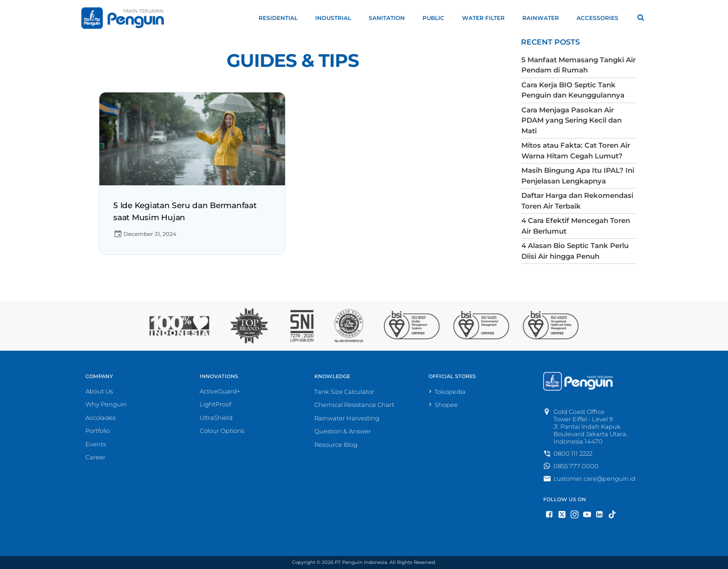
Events (96, 444)
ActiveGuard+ (220, 391)
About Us (99, 391)
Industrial (337, 18)
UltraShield (216, 418)
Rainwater (545, 18)
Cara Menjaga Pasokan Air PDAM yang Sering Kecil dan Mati (572, 120)
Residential (282, 18)
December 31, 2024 (145, 234)
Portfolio (98, 431)
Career (95, 457)
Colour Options (222, 431)
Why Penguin (106, 404)
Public (438, 18)
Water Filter (487, 18)
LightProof (215, 404)
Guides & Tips (293, 61)
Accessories (602, 18)
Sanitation (391, 18)
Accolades (101, 418)
